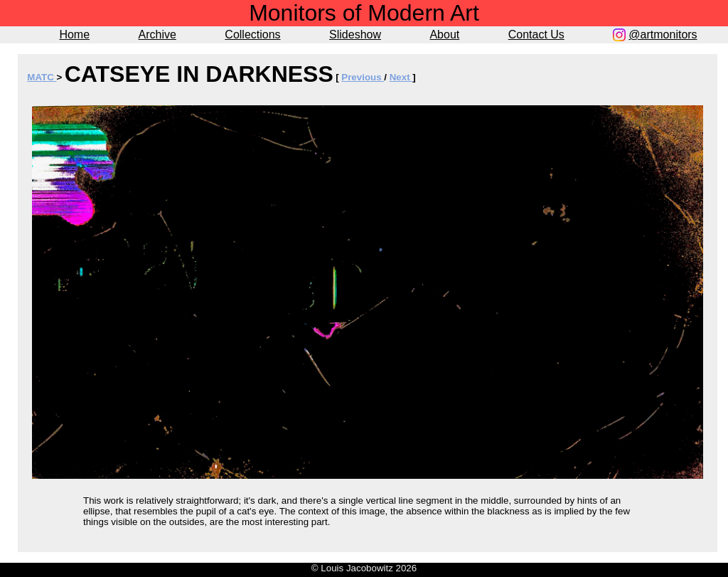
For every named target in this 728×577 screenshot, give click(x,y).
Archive (157, 35)
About (444, 35)
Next (401, 77)
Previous (363, 77)
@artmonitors (663, 35)
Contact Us (536, 35)
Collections (252, 35)
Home (74, 35)
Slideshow (355, 35)
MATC (42, 77)
